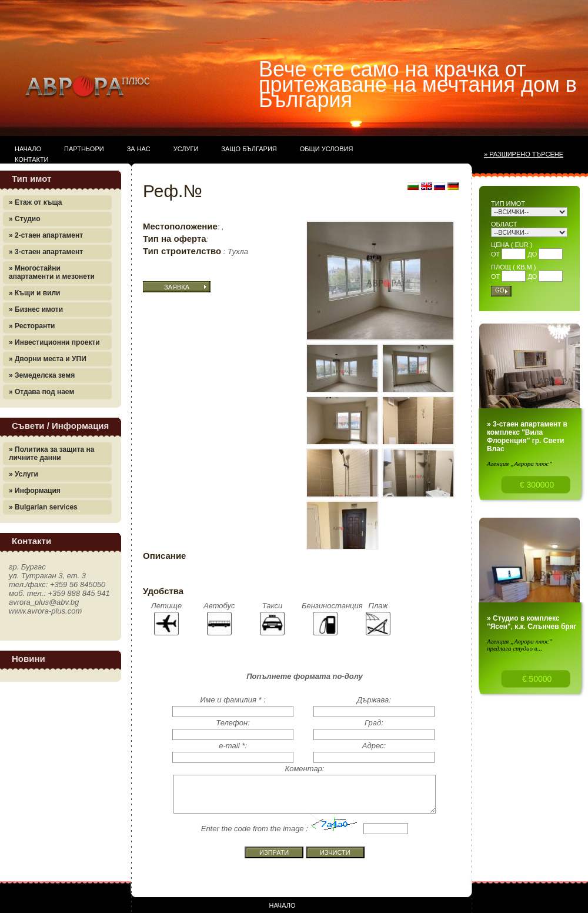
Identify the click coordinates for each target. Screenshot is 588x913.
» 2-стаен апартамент (46, 235)
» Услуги (24, 474)
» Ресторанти (32, 326)
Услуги (186, 149)
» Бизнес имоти (36, 309)
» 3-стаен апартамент (46, 252)
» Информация (35, 491)
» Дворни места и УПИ (48, 359)
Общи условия (327, 149)
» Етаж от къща (35, 202)
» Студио (25, 219)
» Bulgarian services (43, 507)
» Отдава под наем (41, 392)
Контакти (32, 159)
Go (500, 290)
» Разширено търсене (524, 154)
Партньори (84, 149)
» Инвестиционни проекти (54, 342)
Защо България (249, 149)
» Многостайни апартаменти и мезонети (52, 272)
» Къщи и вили (34, 293)
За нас (139, 149)
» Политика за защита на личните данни (52, 454)
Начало (28, 149)
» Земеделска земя (42, 375)
